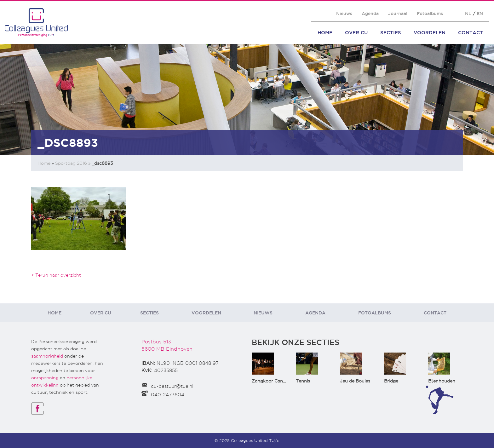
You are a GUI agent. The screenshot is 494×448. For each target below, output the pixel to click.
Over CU (356, 33)
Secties (391, 33)
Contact (471, 33)
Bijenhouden (442, 381)
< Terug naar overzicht (56, 275)
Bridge (391, 381)
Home (325, 33)
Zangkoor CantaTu (272, 381)
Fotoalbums (430, 14)
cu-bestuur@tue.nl (172, 386)
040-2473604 (168, 395)
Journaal (398, 14)
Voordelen (430, 33)
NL (468, 14)
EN (480, 14)
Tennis (303, 381)
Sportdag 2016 (71, 163)
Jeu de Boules (355, 381)
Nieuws (344, 14)
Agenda (370, 14)
